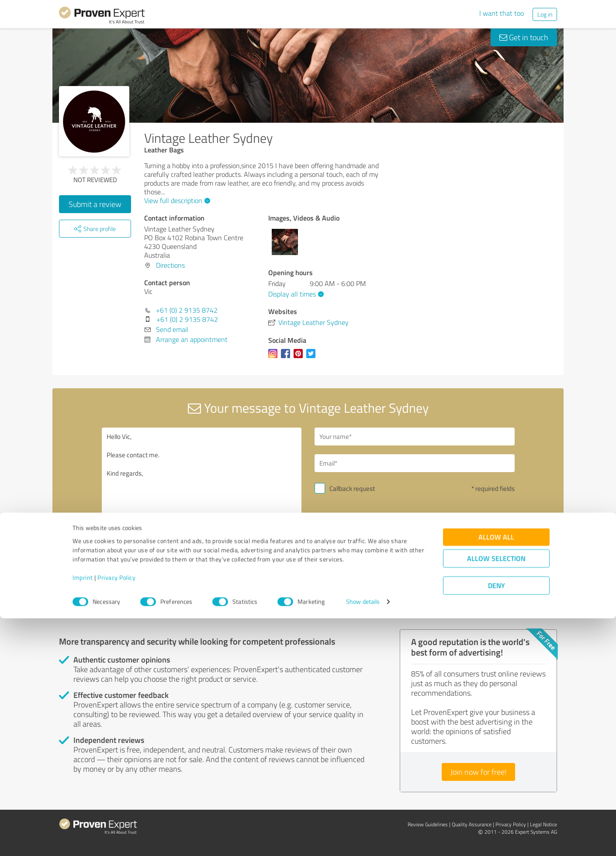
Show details (363, 840)
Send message (361, 549)
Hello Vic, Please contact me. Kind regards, (202, 503)
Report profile (225, 611)
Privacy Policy (116, 815)
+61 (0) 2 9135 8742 (187, 310)
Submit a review (95, 204)
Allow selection (496, 796)
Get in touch (524, 37)
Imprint (83, 815)
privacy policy (367, 572)
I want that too (502, 13)
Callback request (352, 488)
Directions (170, 265)
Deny (497, 823)
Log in (545, 14)
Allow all (496, 775)
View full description (176, 200)
